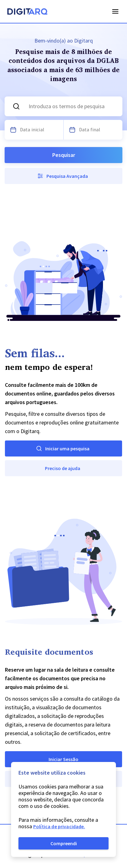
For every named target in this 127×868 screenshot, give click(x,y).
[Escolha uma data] (13, 130)
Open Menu (115, 11)
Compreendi (64, 843)
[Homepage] (27, 12)
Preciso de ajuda (63, 468)
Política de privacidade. (59, 826)
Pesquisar (64, 155)
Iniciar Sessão (63, 759)
